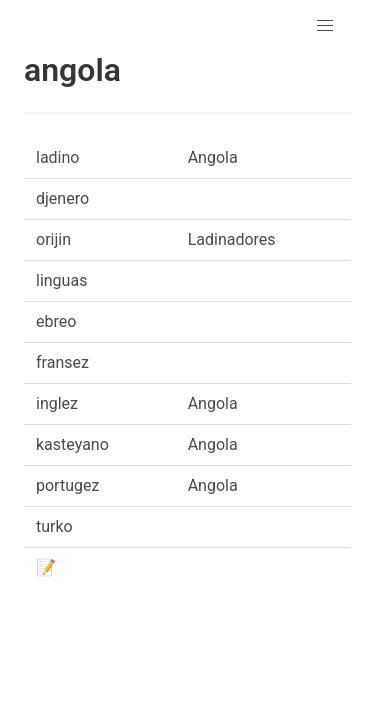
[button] (325, 26)
